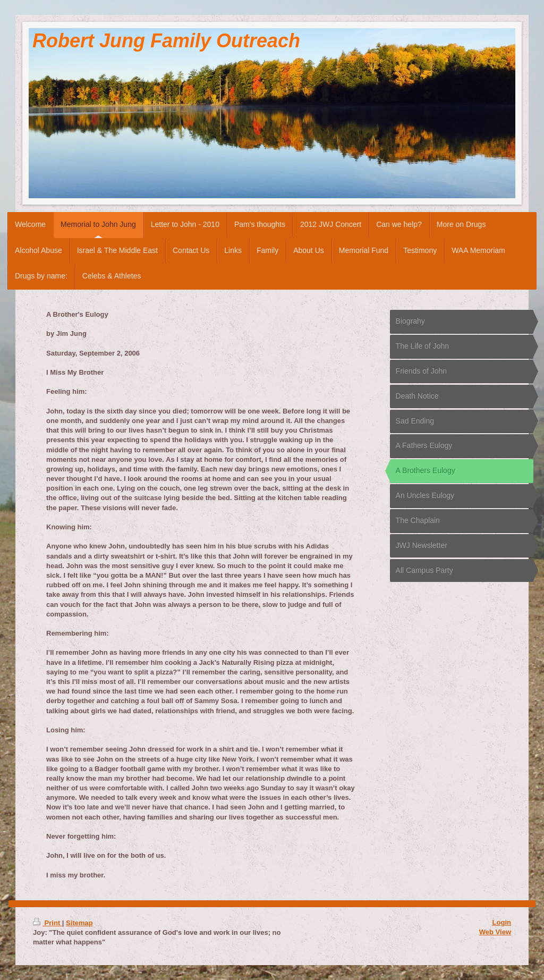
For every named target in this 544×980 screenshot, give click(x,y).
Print (48, 923)
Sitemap (79, 923)
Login (502, 922)
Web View (495, 932)
